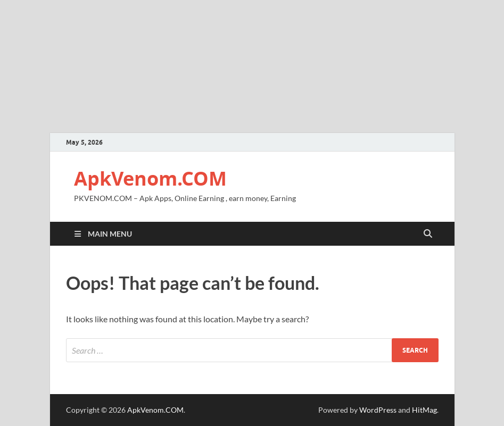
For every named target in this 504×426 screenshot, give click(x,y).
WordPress (378, 410)
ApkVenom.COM (150, 178)
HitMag (424, 410)
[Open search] (428, 234)
